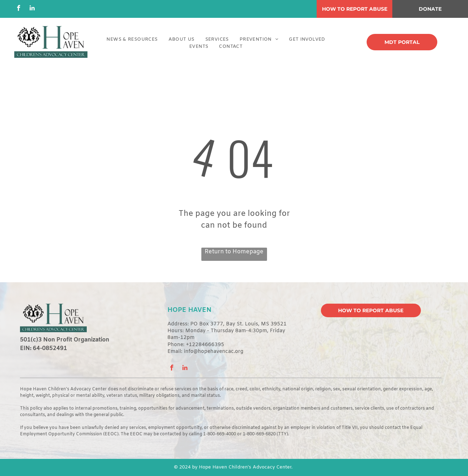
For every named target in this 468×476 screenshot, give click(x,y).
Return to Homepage (234, 252)
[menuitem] (132, 40)
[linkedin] (32, 9)
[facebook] (19, 9)
